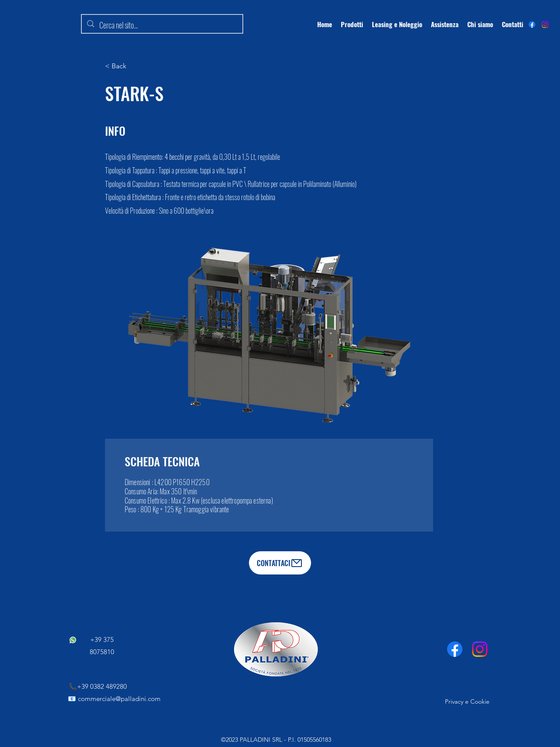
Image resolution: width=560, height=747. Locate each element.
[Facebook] (455, 649)
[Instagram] (545, 25)
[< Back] (133, 66)
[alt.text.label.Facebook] (532, 25)
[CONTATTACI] (280, 563)
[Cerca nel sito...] (162, 25)
